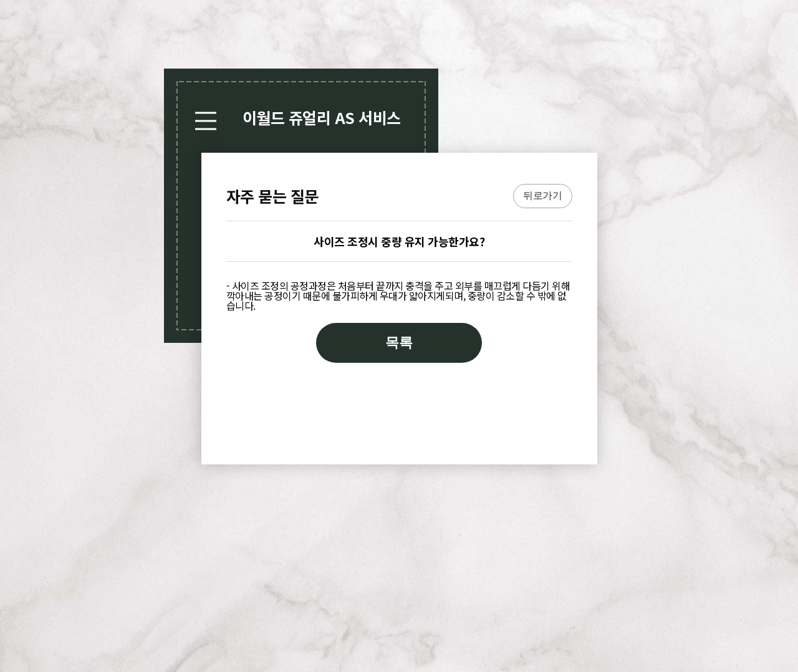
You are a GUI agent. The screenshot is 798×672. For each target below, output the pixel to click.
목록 (399, 343)
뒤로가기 (542, 195)
